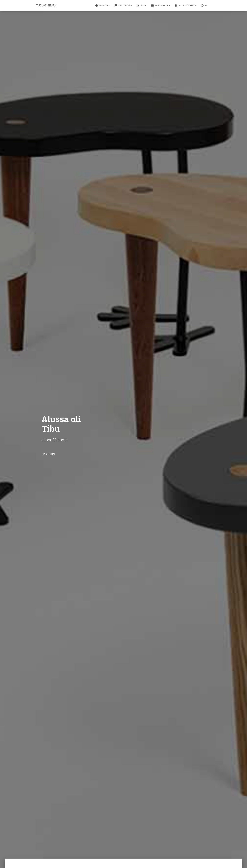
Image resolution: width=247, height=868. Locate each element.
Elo (141, 6)
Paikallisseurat (185, 6)
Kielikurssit (122, 6)
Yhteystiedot (160, 6)
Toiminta (102, 6)
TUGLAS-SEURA (46, 5)
